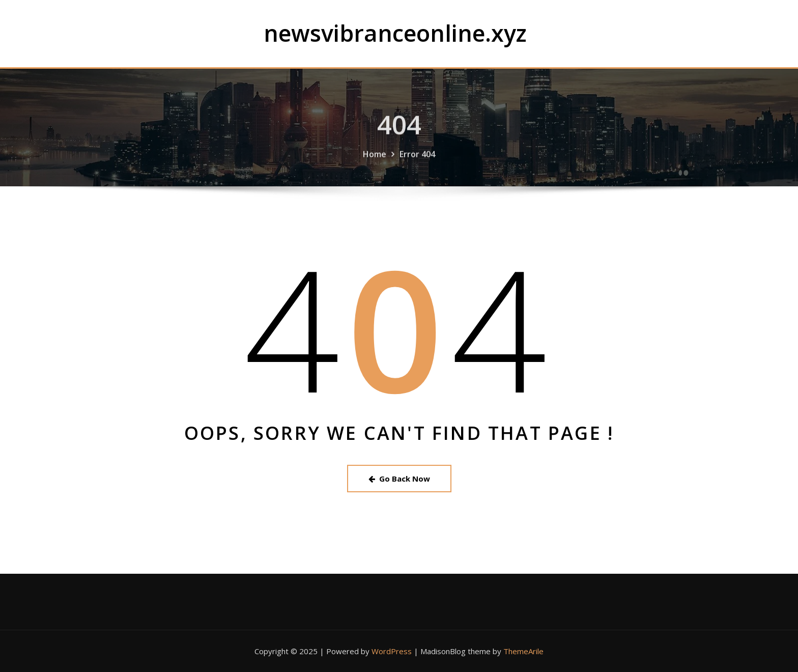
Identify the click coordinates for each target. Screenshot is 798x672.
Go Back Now (399, 479)
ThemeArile (523, 651)
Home (375, 165)
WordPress (392, 651)
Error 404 (417, 165)
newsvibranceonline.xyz (395, 33)
